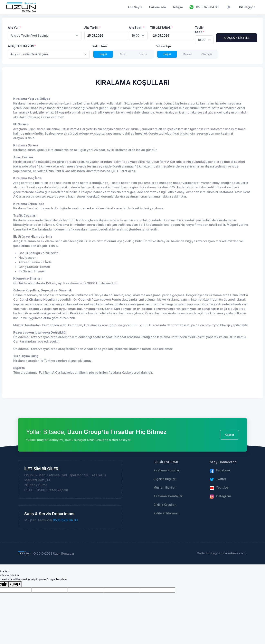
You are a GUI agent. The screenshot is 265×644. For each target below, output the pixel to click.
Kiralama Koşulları (167, 470)
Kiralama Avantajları (168, 496)
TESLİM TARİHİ (160, 28)
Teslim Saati (200, 30)
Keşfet (229, 435)
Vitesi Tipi (164, 46)
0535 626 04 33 (65, 520)
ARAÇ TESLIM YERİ (21, 46)
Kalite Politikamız (166, 513)
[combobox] (45, 36)
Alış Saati (136, 28)
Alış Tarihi (91, 28)
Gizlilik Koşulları (165, 505)
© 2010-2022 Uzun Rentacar (54, 554)
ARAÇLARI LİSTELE (237, 38)
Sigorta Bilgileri (165, 479)
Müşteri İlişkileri (165, 488)
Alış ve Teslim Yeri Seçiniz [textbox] (30, 35)
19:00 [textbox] (136, 35)
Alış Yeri (14, 28)
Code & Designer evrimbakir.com (221, 553)
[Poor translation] (15, 584)
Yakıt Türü (100, 46)
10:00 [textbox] (202, 40)
